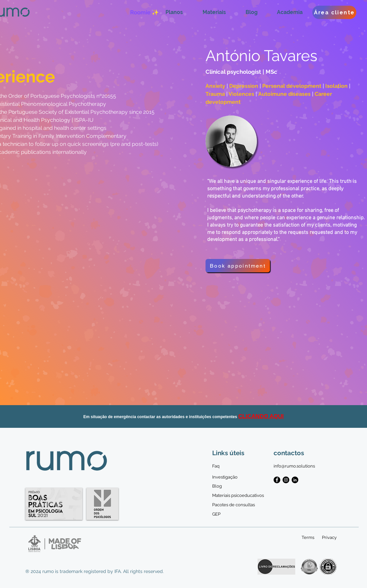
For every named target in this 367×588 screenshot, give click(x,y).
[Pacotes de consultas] (234, 505)
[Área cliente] (334, 12)
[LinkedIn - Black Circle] (295, 480)
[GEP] (217, 514)
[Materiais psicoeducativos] (238, 496)
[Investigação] (225, 477)
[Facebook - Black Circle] (277, 480)
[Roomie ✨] (144, 12)
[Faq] (217, 466)
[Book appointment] (238, 266)
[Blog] (217, 486)
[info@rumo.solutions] (294, 466)
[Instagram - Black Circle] (286, 480)
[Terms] (308, 538)
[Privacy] (329, 538)
